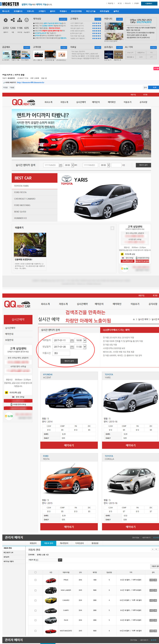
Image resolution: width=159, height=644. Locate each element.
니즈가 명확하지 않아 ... (78, 23)
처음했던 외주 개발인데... (78, 39)
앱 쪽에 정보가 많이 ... (77, 33)
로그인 (120, 3)
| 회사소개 (127, 3)
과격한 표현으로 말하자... (78, 31)
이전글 (5, 88)
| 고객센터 (136, 3)
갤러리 (53, 11)
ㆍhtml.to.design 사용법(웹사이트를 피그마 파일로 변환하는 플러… (86, 59)
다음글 (12, 88)
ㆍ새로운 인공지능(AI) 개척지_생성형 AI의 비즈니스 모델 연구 (85, 54)
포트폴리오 (18, 11)
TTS (151, 53)
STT (151, 57)
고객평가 (42, 11)
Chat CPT (130, 53)
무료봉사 (63, 11)
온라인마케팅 (76, 11)
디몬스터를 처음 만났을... (78, 36)
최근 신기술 (91, 11)
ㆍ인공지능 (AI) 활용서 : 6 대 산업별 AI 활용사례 (85, 56)
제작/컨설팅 (104, 11)
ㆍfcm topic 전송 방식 (78, 51)
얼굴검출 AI (130, 57)
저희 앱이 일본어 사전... (78, 28)
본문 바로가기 (0, 0)
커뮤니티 (30, 11)
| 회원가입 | (111, 3)
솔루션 (116, 11)
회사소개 (6, 11)
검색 (145, 88)
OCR (141, 57)
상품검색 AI (141, 53)
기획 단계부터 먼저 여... (78, 26)
